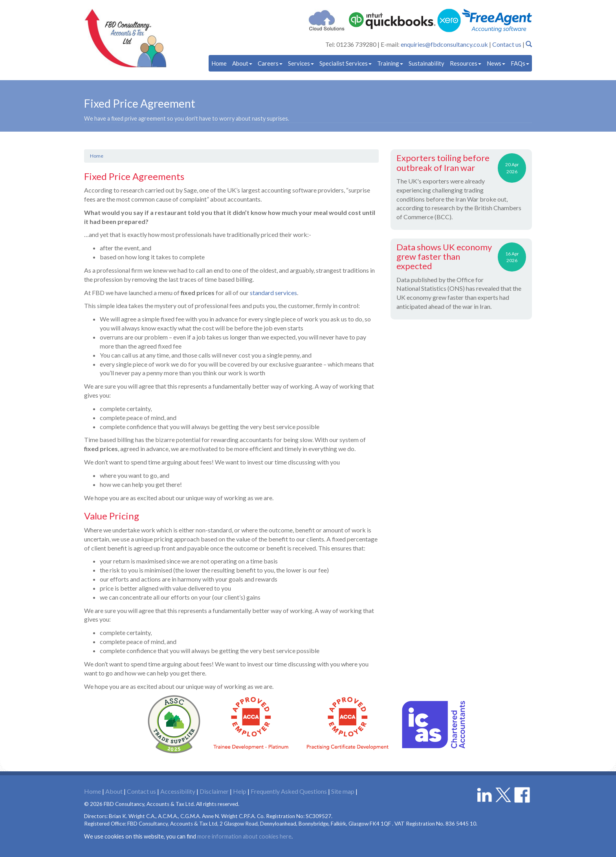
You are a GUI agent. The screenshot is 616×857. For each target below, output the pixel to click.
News (496, 63)
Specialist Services (346, 63)
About (242, 63)
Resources (466, 63)
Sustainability (426, 63)
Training (390, 63)
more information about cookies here (244, 836)
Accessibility (178, 791)
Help (240, 791)
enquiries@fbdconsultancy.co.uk (444, 44)
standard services (273, 293)
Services (301, 63)
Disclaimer (214, 791)
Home (219, 63)
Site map (343, 791)
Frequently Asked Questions (289, 791)
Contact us (507, 44)
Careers (270, 63)
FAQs (520, 63)
